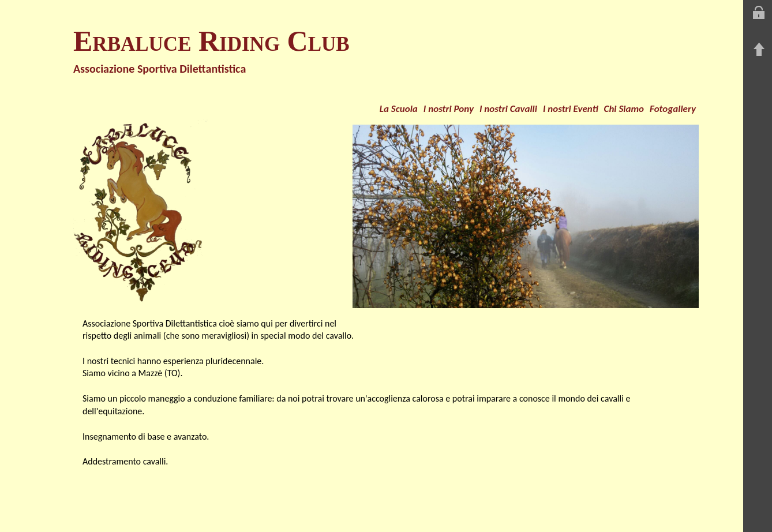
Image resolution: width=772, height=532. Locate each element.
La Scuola (399, 109)
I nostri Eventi (571, 109)
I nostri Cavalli (508, 109)
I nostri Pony (449, 109)
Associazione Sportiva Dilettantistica (160, 69)
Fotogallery (673, 109)
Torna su (759, 50)
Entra (759, 13)
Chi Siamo (624, 109)
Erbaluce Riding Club (211, 41)
